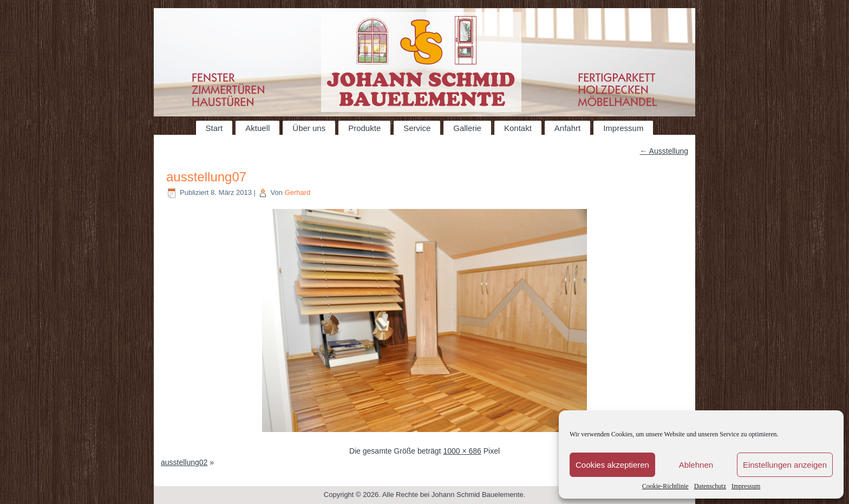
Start (214, 128)
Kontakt (518, 128)
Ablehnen (696, 465)
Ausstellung (664, 151)
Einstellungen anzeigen (785, 465)
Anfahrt (567, 128)
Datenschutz (710, 486)
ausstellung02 (184, 462)
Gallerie (467, 128)
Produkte (364, 128)
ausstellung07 (206, 177)
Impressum (746, 486)
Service (417, 128)
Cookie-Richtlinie (665, 486)
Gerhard (298, 192)
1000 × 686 (462, 451)
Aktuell (257, 128)
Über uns (309, 128)
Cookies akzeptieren (612, 465)
